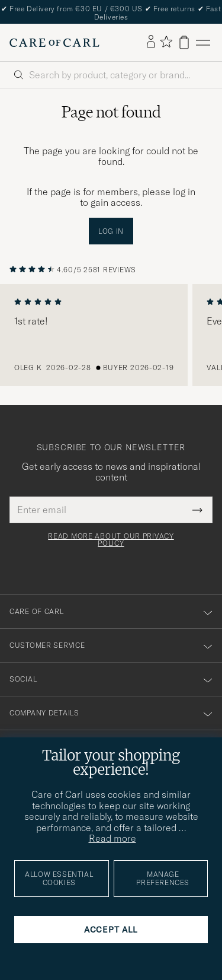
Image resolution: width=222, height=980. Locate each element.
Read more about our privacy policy (111, 540)
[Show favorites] (166, 42)
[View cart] (184, 42)
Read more (112, 838)
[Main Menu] (203, 42)
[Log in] (151, 42)
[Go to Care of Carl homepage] (54, 43)
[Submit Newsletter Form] (197, 510)
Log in (111, 231)
